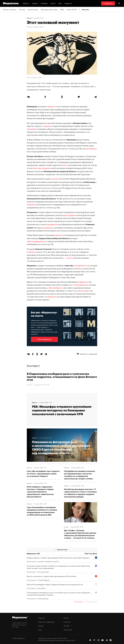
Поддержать (108, 3)
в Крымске (83, 282)
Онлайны (44, 3)
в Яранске (51, 297)
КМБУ (62, 9)
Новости (26, 3)
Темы (40, 630)
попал (65, 165)
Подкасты (68, 3)
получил (55, 179)
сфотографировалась (37, 242)
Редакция (42, 618)
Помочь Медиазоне (44, 339)
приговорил (91, 149)
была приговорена (42, 168)
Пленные (22, 9)
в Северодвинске (80, 285)
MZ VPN (66, 626)
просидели (32, 129)
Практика (36, 27)
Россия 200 (68, 630)
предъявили (52, 225)
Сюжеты (35, 3)
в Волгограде (83, 291)
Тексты (53, 3)
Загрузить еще (62, 550)
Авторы (41, 626)
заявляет (50, 107)
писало (70, 258)
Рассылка (67, 622)
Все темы (85, 10)
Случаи (29, 27)
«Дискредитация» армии (49, 9)
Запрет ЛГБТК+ (72, 9)
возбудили (32, 205)
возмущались (48, 228)
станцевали (47, 126)
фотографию (69, 215)
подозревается (80, 266)
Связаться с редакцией (87, 354)
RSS (66, 618)
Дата (60, 3)
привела (59, 235)
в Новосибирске (55, 288)
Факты (42, 27)
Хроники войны (33, 9)
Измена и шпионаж (10, 9)
